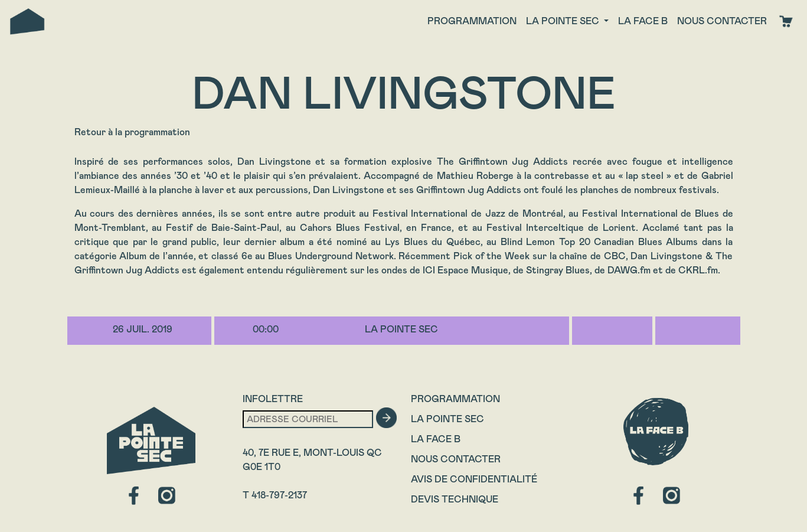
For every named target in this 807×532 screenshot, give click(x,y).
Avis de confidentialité (474, 479)
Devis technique (455, 499)
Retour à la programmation (132, 132)
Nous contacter (722, 21)
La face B (643, 21)
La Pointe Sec (447, 419)
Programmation (472, 21)
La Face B (436, 439)
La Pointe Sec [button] (564, 21)
